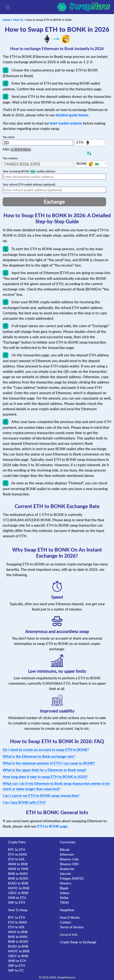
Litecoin (65, 874)
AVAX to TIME (18, 869)
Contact (65, 922)
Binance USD (69, 864)
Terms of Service (72, 927)
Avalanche (67, 869)
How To (18, 20)
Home (6, 20)
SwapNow (67, 910)
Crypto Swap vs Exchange (78, 942)
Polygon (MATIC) (72, 878)
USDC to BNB (18, 893)
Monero (65, 883)
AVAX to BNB (18, 864)
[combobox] (91, 143)
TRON (64, 902)
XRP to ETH (17, 902)
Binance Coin (69, 859)
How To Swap (18, 910)
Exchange (54, 202)
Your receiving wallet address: (29, 171)
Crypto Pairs (17, 842)
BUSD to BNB (18, 883)
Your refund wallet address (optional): (29, 184)
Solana (64, 893)
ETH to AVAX (17, 854)
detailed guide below (72, 115)
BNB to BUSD (18, 878)
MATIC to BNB (19, 888)
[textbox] (91, 143)
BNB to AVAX (18, 874)
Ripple (64, 888)
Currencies (68, 842)
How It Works (70, 917)
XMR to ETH (17, 898)
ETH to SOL (16, 859)
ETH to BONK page (52, 826)
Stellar (64, 898)
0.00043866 (21, 149)
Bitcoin (65, 850)
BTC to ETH (17, 850)
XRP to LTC (16, 970)
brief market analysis (66, 123)
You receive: (10, 158)
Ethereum (67, 854)
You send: (9, 137)
